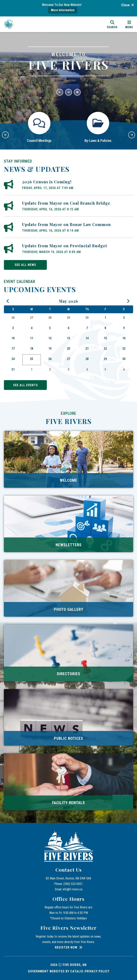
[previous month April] (8, 301)
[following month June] (129, 301)
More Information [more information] (63, 10)
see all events (25, 385)
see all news (25, 265)
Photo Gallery (69, 609)
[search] (112, 24)
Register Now (66, 947)
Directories (69, 674)
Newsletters (69, 545)
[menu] (129, 24)
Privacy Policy (97, 971)
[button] (60, 92)
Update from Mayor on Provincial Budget (65, 246)
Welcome (69, 480)
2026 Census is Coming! (47, 182)
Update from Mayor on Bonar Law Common (66, 224)
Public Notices (68, 738)
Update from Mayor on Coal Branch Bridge (66, 203)
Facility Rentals (68, 803)
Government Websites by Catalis (56, 971)
